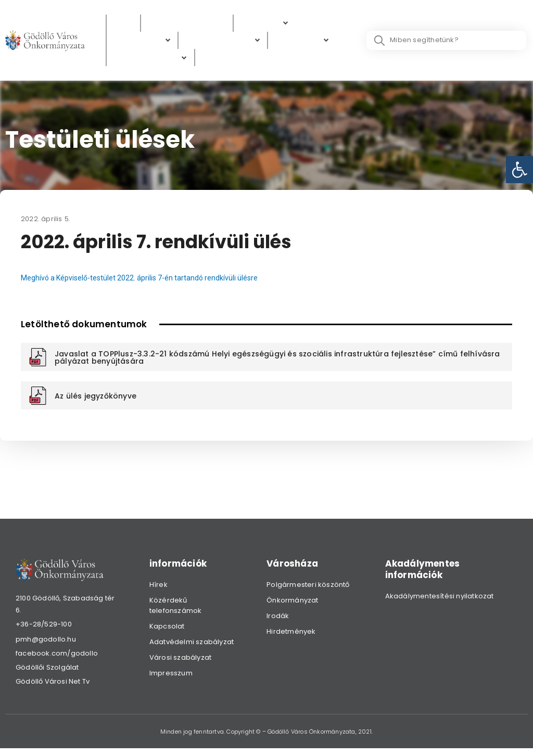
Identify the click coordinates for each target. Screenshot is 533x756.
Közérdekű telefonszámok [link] (176, 608)
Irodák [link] (278, 618)
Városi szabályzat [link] (180, 660)
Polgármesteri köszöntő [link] (308, 587)
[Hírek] (123, 24)
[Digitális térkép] (223, 42)
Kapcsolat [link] (167, 629)
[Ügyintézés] (142, 42)
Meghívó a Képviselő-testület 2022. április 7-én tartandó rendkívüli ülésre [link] (144, 280)
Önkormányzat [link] (292, 603)
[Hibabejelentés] (150, 60)
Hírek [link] (158, 587)
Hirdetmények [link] (291, 634)
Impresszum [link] (171, 676)
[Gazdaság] (302, 42)
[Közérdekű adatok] (187, 24)
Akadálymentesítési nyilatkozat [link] (440, 599)
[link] (519, 170)
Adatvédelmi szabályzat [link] (192, 644)
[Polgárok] (265, 24)
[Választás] (222, 60)
